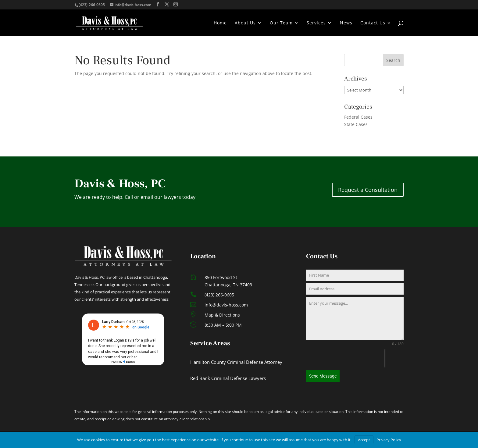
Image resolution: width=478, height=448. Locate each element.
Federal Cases (358, 117)
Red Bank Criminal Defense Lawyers (228, 378)
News (346, 23)
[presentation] (345, 358)
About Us (245, 23)
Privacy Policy (389, 440)
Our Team (281, 23)
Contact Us (373, 23)
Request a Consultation (368, 190)
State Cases (356, 124)
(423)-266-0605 (92, 5)
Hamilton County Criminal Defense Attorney (236, 362)
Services (316, 23)
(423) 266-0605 (219, 295)
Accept (364, 440)
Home (220, 23)
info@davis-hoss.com (226, 305)
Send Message (323, 376)
